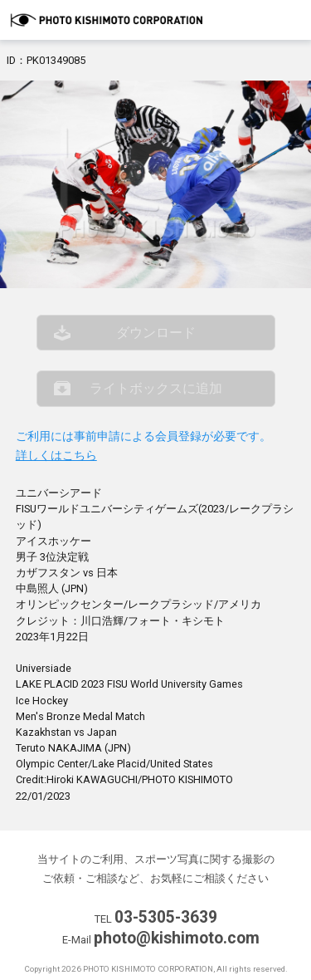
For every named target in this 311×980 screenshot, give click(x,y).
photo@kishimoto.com (177, 938)
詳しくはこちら (56, 456)
